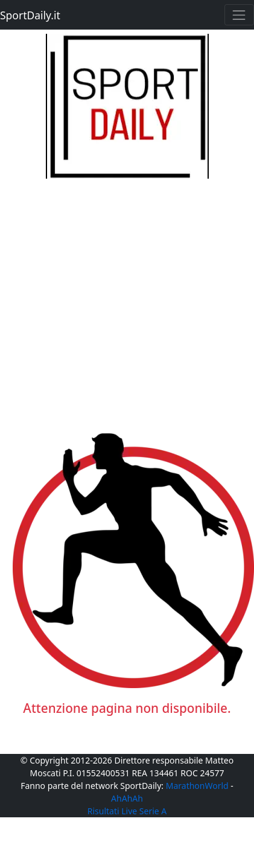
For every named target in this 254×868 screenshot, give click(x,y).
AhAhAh (127, 798)
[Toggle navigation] (239, 15)
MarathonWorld (197, 786)
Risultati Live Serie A (127, 811)
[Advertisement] (113, 292)
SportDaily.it (30, 15)
